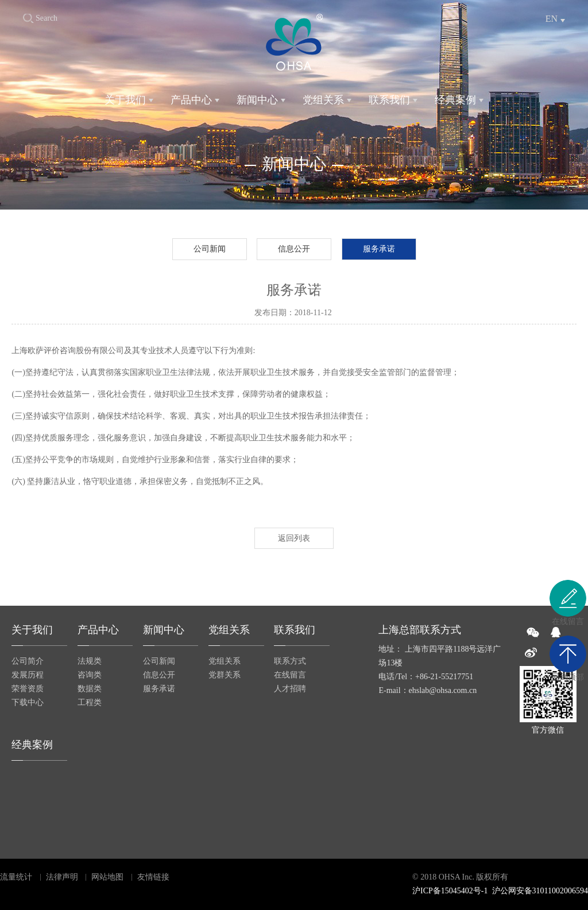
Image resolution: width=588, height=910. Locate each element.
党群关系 (225, 675)
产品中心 (191, 100)
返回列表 (294, 538)
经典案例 (455, 100)
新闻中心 (257, 100)
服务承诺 (379, 249)
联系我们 (389, 100)
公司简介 (28, 661)
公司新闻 (210, 249)
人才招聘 (290, 689)
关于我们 (125, 100)
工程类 (90, 702)
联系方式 (290, 661)
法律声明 (62, 877)
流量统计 (16, 877)
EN (552, 19)
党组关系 (323, 100)
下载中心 (28, 702)
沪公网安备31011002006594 (540, 891)
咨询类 (90, 675)
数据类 (90, 689)
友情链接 (153, 877)
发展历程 (28, 675)
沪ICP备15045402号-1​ (450, 891)
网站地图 (107, 877)
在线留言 (290, 675)
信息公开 (294, 249)
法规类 (90, 661)
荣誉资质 (28, 689)
